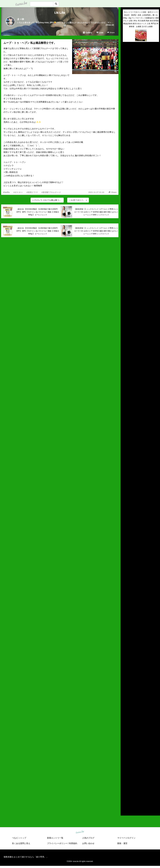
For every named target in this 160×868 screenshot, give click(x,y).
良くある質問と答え (21, 843)
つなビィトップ (19, 838)
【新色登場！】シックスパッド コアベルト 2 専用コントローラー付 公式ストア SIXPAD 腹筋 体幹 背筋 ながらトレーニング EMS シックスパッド (96, 212)
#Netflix (6, 192)
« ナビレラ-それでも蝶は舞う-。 (47, 200)
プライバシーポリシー (57, 843)
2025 (125, 765)
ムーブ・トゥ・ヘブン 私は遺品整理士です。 (30, 43)
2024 (125, 768)
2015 (125, 798)
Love (100, 33)
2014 (125, 801)
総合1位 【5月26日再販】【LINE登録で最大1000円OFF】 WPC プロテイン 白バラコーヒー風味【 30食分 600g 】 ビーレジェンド (38, 212)
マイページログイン (126, 838)
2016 (125, 795)
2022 (125, 775)
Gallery (87, 33)
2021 (125, 778)
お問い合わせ (88, 843)
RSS (126, 810)
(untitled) (127, 54)
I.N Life (60, 13)
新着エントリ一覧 (55, 838)
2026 (125, 761)
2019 (125, 785)
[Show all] (110, 25)
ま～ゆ (21, 19)
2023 (125, 771)
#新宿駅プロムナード (51, 192)
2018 (125, 788)
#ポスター (18, 192)
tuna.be (80, 832)
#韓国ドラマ (32, 192)
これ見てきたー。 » (78, 200)
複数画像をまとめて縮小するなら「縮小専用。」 (26, 857)
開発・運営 (122, 843)
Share (111, 33)
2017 (125, 791)
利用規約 (73, 843)
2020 (125, 781)
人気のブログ (88, 838)
